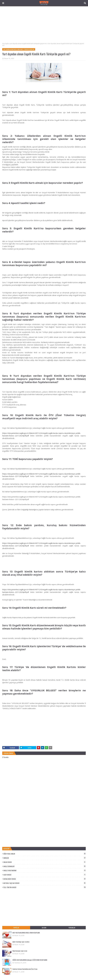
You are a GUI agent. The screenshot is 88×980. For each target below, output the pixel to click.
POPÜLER (16, 928)
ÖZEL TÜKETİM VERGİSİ (45, 887)
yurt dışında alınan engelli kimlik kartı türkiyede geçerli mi (28, 44)
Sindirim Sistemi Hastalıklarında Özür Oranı (25, 969)
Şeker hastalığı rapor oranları (21, 942)
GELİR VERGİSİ (45, 875)
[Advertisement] (44, 24)
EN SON (44, 928)
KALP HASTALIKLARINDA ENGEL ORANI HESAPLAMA (26, 933)
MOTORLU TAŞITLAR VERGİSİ (45, 883)
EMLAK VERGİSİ (45, 862)
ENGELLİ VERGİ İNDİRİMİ (45, 871)
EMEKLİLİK (45, 858)
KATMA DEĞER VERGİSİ (45, 879)
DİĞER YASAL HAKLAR (45, 854)
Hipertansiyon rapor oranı (20, 951)
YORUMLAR (72, 928)
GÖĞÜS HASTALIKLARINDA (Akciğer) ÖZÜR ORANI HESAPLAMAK (30, 960)
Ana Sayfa (5, 44)
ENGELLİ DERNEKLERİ (45, 866)
